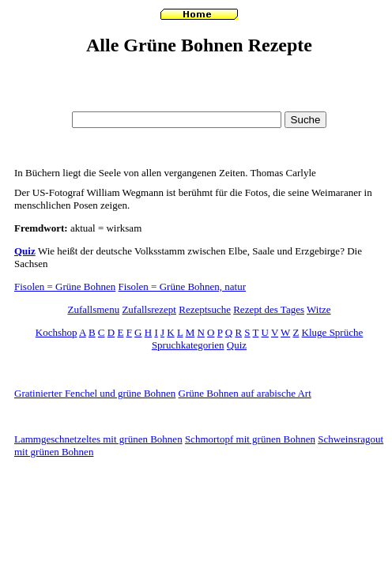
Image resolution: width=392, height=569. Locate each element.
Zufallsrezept (149, 309)
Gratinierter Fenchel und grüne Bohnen (95, 393)
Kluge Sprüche (333, 332)
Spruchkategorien (188, 345)
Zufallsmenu (93, 309)
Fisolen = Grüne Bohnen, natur (183, 286)
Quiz (25, 251)
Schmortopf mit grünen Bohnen (250, 439)
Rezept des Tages (269, 309)
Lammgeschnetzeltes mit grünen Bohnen (98, 439)
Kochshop (57, 332)
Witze (319, 309)
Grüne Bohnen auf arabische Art (245, 393)
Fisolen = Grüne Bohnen (65, 286)
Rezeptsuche (205, 309)
